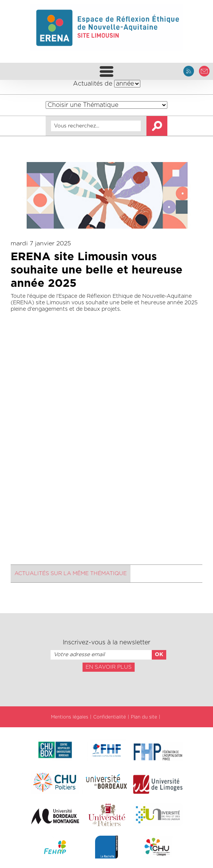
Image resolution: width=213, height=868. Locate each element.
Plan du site (144, 717)
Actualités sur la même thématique (71, 574)
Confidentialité (110, 717)
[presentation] (106, 688)
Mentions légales (70, 717)
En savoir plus (109, 667)
